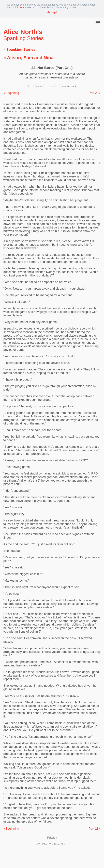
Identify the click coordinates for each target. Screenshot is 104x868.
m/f (28, 86)
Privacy (52, 838)
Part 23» (94, 93)
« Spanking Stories (19, 49)
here (21, 7)
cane (53, 86)
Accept (52, 12)
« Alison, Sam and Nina (28, 58)
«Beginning (11, 93)
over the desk (69, 86)
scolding (40, 86)
